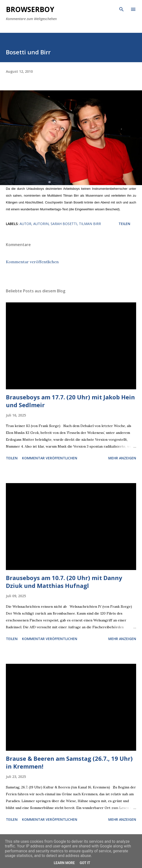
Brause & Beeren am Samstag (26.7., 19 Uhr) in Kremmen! (69, 762)
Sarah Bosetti (64, 224)
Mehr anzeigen (122, 458)
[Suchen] (121, 9)
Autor (25, 224)
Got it (85, 863)
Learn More (64, 863)
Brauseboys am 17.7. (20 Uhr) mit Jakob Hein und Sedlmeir (70, 401)
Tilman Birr (90, 224)
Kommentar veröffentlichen (32, 262)
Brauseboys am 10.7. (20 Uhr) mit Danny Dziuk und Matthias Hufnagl (64, 582)
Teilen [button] (124, 224)
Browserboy (30, 9)
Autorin (41, 224)
